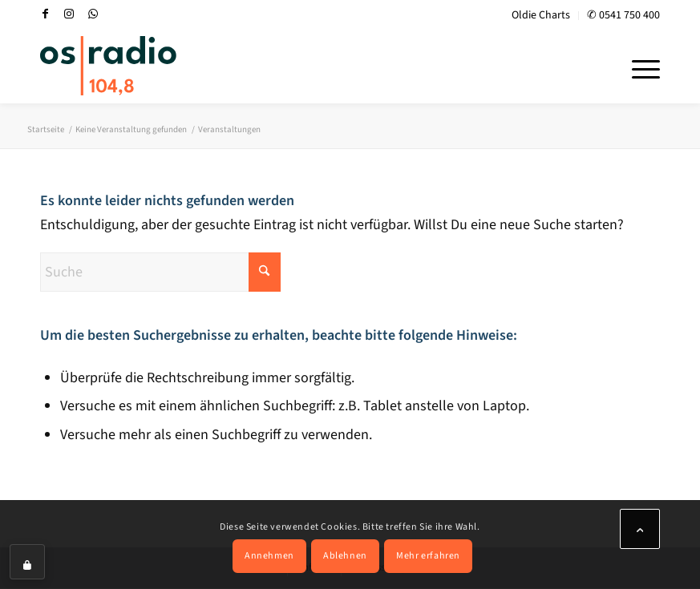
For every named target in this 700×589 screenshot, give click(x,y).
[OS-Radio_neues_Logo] (108, 66)
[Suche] (160, 272)
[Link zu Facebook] (45, 14)
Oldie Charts (541, 15)
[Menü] (638, 67)
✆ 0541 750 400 (623, 15)
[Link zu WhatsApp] (93, 14)
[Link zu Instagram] (69, 14)
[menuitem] (541, 16)
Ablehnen (345, 556)
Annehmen (269, 556)
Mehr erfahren (428, 556)
